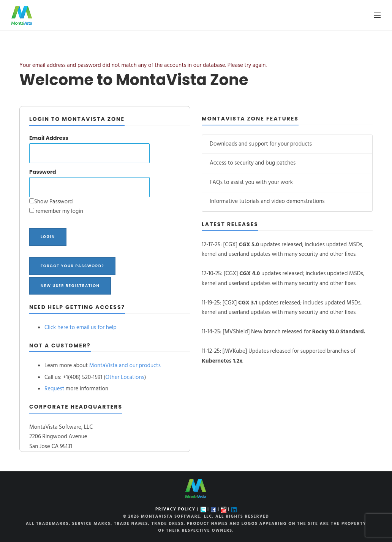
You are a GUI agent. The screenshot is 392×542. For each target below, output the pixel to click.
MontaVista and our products (125, 366)
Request (54, 389)
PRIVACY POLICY (175, 509)
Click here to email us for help (81, 328)
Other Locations (125, 377)
